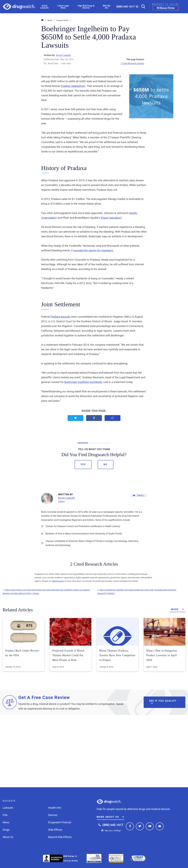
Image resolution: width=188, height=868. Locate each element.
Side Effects (55, 830)
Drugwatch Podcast (60, 822)
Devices (53, 815)
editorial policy (58, 581)
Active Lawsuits (45, 7)
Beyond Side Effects (60, 837)
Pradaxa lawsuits (60, 317)
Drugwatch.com (19, 7)
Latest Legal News (63, 7)
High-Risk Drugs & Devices (86, 7)
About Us (8, 837)
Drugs (6, 830)
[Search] (142, 7)
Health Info (55, 808)
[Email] (139, 495)
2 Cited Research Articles (132, 63)
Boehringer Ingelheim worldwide (83, 382)
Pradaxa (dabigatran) (73, 86)
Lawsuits (8, 808)
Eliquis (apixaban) (111, 218)
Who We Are (107, 7)
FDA (5, 815)
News (50, 20)
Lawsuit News (62, 20)
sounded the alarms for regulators (93, 250)
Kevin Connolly (64, 55)
